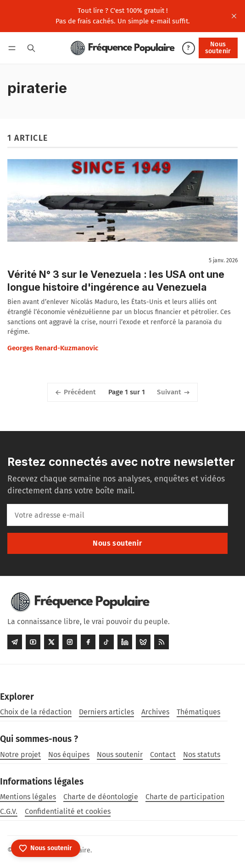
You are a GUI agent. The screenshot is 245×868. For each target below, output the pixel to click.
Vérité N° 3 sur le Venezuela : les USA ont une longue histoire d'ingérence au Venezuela (116, 281)
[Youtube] (33, 642)
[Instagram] (70, 642)
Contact (163, 755)
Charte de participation (185, 797)
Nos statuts (202, 755)
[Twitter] (51, 642)
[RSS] (161, 642)
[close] (234, 16)
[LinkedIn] (125, 642)
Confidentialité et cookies (68, 811)
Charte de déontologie (101, 797)
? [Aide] (188, 48)
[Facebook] (88, 642)
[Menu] (14, 48)
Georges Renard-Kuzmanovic (53, 348)
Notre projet (20, 755)
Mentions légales (28, 797)
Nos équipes (69, 755)
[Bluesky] (143, 642)
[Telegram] (15, 642)
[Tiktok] (106, 642)
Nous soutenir (218, 47)
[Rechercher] (31, 48)
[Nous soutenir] (46, 848)
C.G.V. (9, 811)
